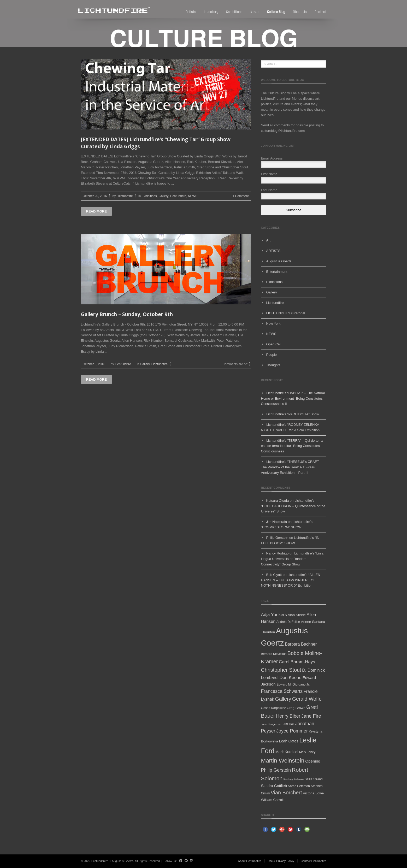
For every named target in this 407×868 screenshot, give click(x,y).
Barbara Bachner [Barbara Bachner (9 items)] (301, 644)
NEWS (193, 196)
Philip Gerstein (277, 538)
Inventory (211, 12)
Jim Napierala (277, 522)
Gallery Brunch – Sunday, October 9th (127, 314)
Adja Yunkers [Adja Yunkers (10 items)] (274, 615)
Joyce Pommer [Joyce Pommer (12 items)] (292, 731)
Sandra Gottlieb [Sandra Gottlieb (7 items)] (274, 786)
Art (269, 240)
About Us (300, 12)
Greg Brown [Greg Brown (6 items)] (296, 708)
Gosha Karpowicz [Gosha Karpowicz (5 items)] (273, 708)
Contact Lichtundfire (314, 861)
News (255, 12)
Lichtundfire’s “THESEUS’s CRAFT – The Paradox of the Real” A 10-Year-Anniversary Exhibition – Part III (291, 467)
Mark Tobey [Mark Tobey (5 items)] (307, 752)
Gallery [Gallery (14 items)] (283, 699)
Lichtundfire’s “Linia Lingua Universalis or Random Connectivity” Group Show (292, 559)
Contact (320, 12)
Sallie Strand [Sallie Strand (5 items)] (314, 779)
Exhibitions (234, 12)
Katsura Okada (278, 501)
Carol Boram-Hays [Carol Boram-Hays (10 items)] (297, 662)
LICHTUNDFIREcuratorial (286, 313)
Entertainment (277, 272)
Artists (191, 12)
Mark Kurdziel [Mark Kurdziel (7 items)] (287, 752)
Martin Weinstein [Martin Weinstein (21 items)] (283, 761)
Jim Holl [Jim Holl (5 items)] (289, 724)
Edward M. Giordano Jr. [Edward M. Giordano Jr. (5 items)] (293, 684)
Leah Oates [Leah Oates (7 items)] (289, 741)
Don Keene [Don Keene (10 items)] (290, 678)
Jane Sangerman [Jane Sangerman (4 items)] (272, 724)
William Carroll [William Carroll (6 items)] (272, 800)
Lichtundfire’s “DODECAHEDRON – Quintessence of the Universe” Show (293, 506)
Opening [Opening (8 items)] (313, 761)
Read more (96, 211)
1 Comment (240, 196)
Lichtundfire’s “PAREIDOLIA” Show (293, 414)
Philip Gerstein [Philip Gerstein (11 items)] (276, 770)
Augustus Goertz (279, 261)
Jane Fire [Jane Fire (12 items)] (311, 716)
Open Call (274, 344)
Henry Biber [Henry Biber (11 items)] (288, 716)
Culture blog (276, 12)
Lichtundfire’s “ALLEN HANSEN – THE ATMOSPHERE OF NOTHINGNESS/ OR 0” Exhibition (291, 580)
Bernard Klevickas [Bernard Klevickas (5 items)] (274, 654)
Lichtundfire (125, 196)
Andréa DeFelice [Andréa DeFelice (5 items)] (288, 622)
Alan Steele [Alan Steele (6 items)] (297, 615)
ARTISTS (273, 251)
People (272, 355)
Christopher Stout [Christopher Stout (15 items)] (281, 670)
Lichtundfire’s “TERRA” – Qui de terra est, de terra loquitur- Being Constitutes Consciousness (292, 446)
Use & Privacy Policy (281, 861)
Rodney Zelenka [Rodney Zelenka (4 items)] (294, 779)
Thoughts (273, 365)
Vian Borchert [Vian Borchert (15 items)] (286, 793)
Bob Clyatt (274, 575)
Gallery (163, 196)
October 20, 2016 (95, 196)
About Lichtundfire (250, 861)
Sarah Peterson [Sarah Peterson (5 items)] (299, 786)
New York (273, 324)
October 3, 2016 (94, 364)
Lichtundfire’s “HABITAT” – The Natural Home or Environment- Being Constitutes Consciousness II (293, 398)
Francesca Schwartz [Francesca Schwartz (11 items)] (282, 691)
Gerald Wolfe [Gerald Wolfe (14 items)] (307, 699)
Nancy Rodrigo (278, 553)
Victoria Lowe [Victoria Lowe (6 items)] (313, 793)
